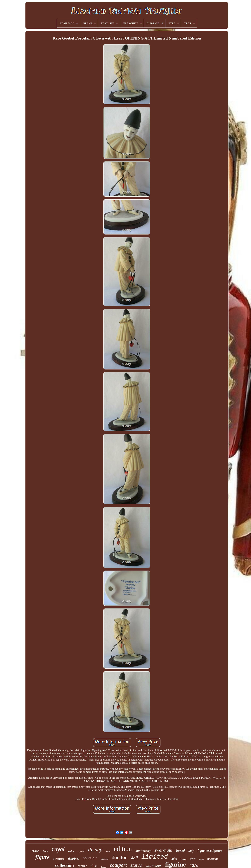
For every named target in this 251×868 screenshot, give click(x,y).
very (193, 858)
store (108, 851)
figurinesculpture (210, 851)
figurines (74, 859)
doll (134, 858)
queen (201, 859)
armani (105, 859)
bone (46, 851)
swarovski (163, 850)
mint (174, 859)
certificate (59, 859)
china (35, 851)
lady (191, 851)
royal (58, 849)
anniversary (143, 851)
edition (123, 849)
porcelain (90, 858)
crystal (81, 851)
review (71, 851)
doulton (120, 857)
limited (155, 857)
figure (42, 857)
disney (95, 849)
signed (183, 859)
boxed (180, 851)
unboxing (213, 859)
